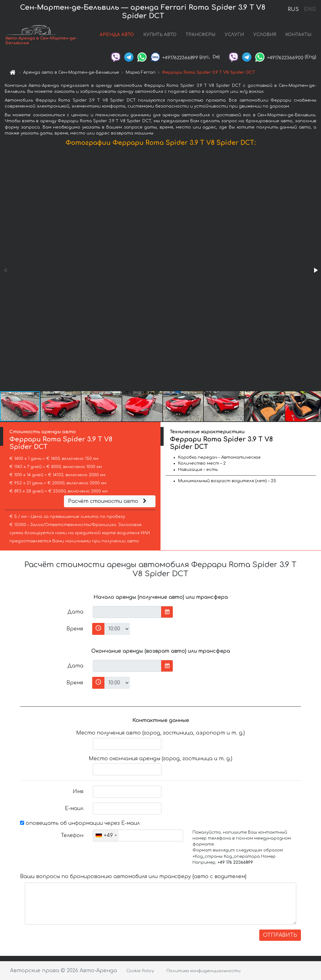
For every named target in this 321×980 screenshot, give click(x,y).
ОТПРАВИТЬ (280, 935)
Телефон (72, 835)
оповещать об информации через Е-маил (80, 823)
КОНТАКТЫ (298, 35)
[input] (127, 612)
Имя (78, 792)
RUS (293, 9)
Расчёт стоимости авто (108, 501)
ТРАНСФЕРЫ (200, 35)
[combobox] (106, 835)
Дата (75, 612)
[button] (315, 270)
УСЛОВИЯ (265, 35)
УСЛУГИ (234, 35)
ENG (310, 9)
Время (75, 629)
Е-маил (74, 809)
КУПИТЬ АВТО (160, 35)
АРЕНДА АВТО (117, 35)
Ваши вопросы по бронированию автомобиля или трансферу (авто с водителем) (133, 877)
